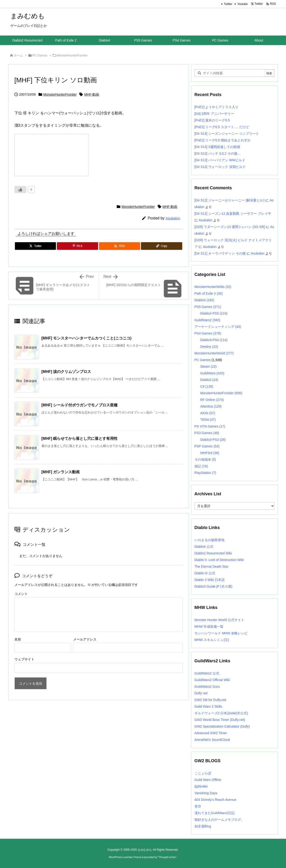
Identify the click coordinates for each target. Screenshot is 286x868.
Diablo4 (204, 300)
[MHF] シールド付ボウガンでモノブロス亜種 (80, 405)
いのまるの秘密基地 (209, 540)
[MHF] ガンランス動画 (61, 472)
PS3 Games (207, 433)
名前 (18, 639)
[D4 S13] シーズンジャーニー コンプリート (227, 134)
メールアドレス (85, 639)
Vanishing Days (206, 793)
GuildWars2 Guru (207, 687)
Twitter (228, 4)
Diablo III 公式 (205, 573)
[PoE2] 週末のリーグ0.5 (212, 120)
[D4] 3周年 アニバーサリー (214, 114)
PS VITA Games (210, 426)
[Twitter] (36, 246)
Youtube (242, 4)
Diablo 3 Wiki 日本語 (210, 580)
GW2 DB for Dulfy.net (210, 700)
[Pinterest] (77, 246)
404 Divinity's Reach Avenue (216, 800)
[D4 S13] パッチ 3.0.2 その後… (218, 153)
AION (208, 413)
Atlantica (211, 406)
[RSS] (120, 246)
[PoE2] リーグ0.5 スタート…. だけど (222, 127)
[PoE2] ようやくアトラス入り (217, 107)
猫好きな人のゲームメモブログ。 (219, 820)
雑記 (201, 466)
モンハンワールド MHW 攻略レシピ (221, 633)
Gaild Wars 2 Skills (208, 706)
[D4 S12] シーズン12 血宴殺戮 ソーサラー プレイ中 (233, 214)
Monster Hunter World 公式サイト (220, 620)
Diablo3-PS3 (213, 440)
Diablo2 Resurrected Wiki (213, 553)
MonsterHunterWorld (214, 353)
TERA (208, 420)
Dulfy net (201, 693)
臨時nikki (201, 786)
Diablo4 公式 (204, 547)
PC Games (40, 55)
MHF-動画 (92, 94)
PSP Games (207, 446)
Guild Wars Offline (208, 780)
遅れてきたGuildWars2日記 (215, 813)
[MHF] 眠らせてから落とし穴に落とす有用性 (80, 439)
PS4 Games (208, 333)
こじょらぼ (203, 773)
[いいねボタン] (20, 190)
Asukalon (173, 218)
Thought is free (167, 857)
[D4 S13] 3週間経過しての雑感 (217, 147)
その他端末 (205, 460)
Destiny (209, 347)
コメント (21, 594)
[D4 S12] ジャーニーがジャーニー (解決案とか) (230, 200)
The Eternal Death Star (211, 566)
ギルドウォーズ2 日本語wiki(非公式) (221, 713)
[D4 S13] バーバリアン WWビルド (220, 160)
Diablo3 (209, 380)
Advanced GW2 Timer (211, 733)
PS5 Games (208, 307)
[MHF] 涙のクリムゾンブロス (66, 372)
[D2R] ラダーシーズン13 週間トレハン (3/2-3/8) (230, 227)
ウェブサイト (24, 659)
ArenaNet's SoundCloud (212, 740)
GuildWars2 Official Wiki (212, 680)
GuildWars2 (207, 320)
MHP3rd (210, 453)
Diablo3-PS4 (214, 340)
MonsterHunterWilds (213, 287)
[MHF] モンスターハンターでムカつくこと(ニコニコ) (86, 338)
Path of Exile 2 (209, 293)
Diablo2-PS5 (214, 313)
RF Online (212, 400)
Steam (208, 367)
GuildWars (212, 373)
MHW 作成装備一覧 (209, 627)
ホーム (18, 55)
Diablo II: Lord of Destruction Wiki (219, 560)
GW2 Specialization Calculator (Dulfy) (222, 726)
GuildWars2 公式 (207, 673)
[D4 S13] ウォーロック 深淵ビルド (220, 167)
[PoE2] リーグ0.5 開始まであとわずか (223, 140)
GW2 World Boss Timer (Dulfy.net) (220, 720)
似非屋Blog (203, 826)
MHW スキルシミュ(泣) (212, 640)
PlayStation (205, 473)
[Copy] (162, 246)
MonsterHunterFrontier (72, 55)
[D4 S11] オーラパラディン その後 (220, 253)
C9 (207, 386)
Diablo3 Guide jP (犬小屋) (213, 586)
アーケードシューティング (218, 327)
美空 (198, 806)
